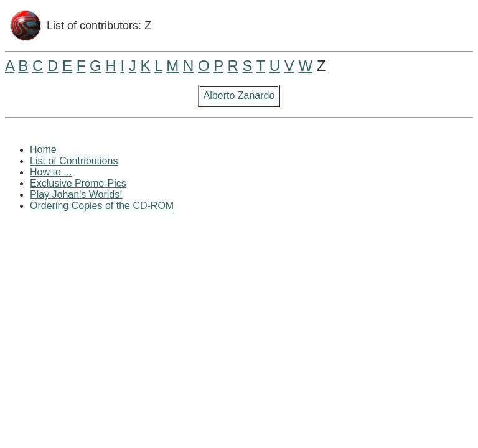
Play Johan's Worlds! (76, 194)
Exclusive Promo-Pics (78, 183)
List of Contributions (74, 161)
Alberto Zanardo (239, 96)
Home (43, 150)
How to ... (51, 172)
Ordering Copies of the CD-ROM (102, 206)
